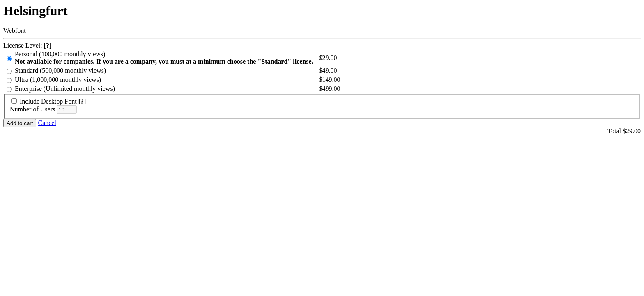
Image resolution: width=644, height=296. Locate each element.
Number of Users (32, 109)
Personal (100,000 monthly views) (164, 58)
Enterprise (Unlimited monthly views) (65, 89)
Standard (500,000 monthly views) (60, 71)
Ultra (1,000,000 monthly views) (58, 80)
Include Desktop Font (48, 101)
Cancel (47, 123)
